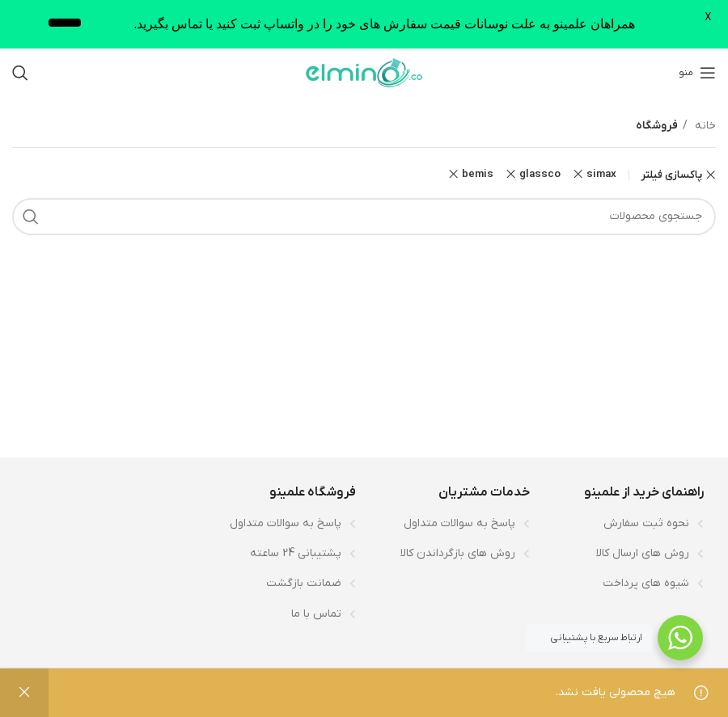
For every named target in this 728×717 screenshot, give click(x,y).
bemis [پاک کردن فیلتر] (478, 174)
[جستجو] (20, 73)
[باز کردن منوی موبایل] (697, 73)
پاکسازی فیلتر (672, 175)
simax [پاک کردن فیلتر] (601, 174)
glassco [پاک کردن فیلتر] (540, 174)
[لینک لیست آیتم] (625, 524)
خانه (704, 126)
